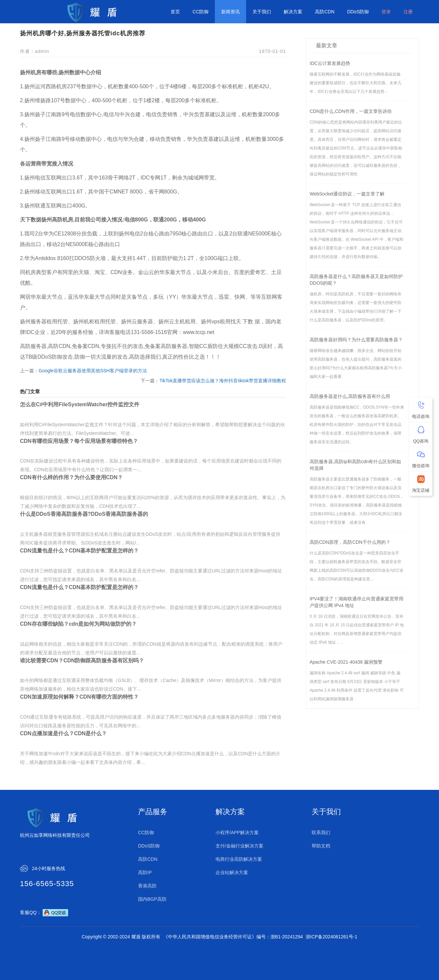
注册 (408, 12)
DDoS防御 (358, 12)
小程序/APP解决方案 (237, 832)
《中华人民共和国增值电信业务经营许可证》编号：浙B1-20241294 (233, 937)
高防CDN (325, 12)
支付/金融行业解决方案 (239, 846)
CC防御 (201, 12)
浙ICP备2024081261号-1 (332, 937)
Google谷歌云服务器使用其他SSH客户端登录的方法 (93, 371)
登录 (386, 12)
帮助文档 (321, 846)
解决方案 (293, 12)
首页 (175, 12)
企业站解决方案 (232, 872)
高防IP (145, 872)
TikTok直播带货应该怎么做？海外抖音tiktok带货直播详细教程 (223, 381)
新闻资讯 (230, 12)
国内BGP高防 (152, 899)
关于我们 (262, 12)
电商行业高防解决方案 (239, 859)
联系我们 (321, 832)
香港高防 (147, 886)
